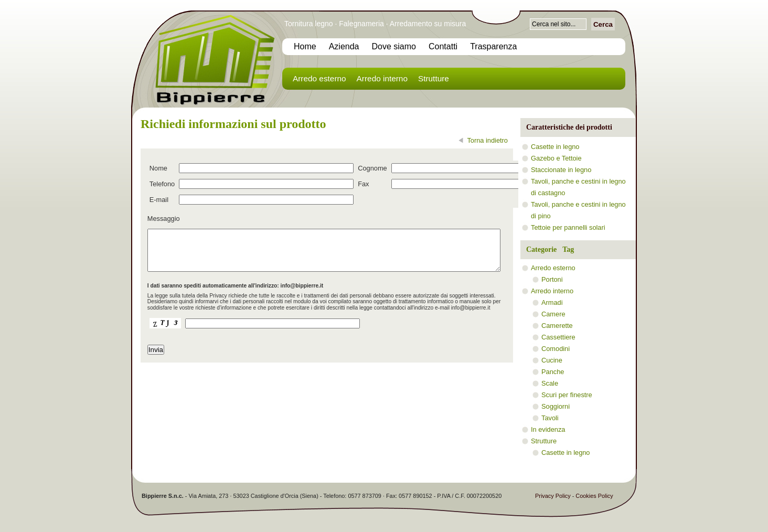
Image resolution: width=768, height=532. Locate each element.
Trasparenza (493, 46)
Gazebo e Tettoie (556, 158)
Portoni (552, 279)
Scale (550, 383)
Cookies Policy (594, 496)
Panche (553, 372)
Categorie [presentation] (541, 249)
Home (305, 46)
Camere (553, 314)
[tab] (538, 250)
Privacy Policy (553, 496)
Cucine (552, 360)
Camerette (557, 326)
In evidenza (548, 429)
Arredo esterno (319, 78)
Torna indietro (487, 140)
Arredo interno (382, 78)
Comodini (556, 349)
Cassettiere (558, 337)
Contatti (443, 46)
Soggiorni (556, 406)
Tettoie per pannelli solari (568, 227)
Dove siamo (394, 46)
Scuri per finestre (567, 395)
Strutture (434, 78)
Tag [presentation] (568, 249)
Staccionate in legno (561, 170)
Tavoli (550, 418)
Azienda (344, 46)
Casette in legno (555, 147)
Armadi (552, 302)
